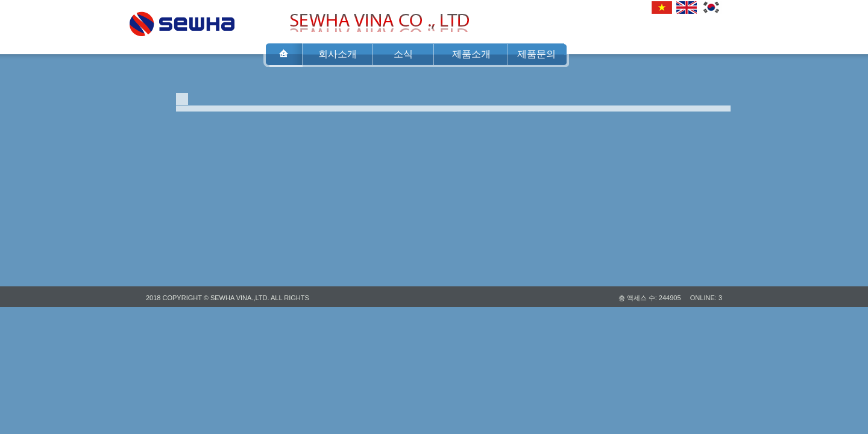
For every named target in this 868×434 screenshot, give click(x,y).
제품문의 (536, 54)
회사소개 (338, 54)
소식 (403, 54)
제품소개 (471, 54)
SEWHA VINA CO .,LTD (182, 20)
